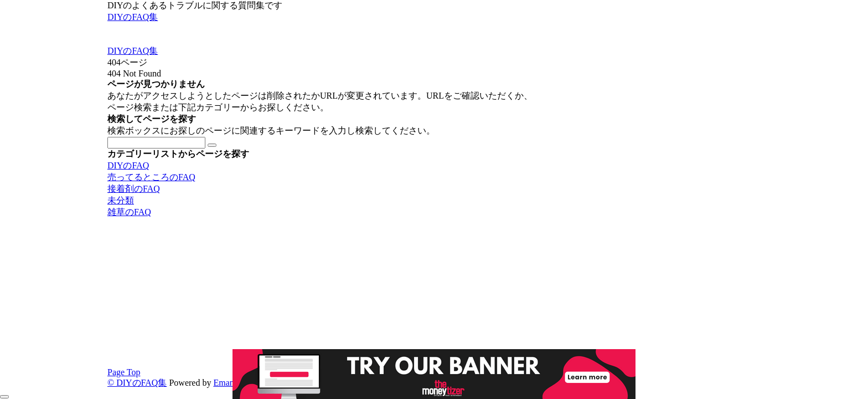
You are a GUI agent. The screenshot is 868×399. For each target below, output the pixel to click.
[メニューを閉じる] (4, 397)
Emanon (228, 383)
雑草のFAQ (129, 212)
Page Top (124, 372)
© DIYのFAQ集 (137, 383)
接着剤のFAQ (134, 189)
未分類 (121, 200)
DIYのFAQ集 (133, 17)
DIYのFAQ (128, 165)
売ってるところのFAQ (151, 177)
